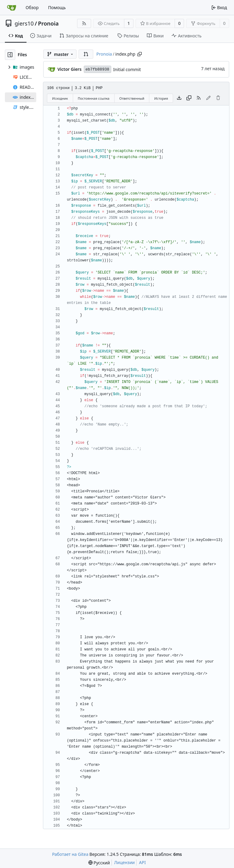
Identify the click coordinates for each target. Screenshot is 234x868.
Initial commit (127, 69)
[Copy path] (140, 54)
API (142, 862)
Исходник (60, 98)
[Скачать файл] (179, 98)
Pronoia (48, 23)
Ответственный (132, 98)
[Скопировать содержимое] (189, 98)
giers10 (24, 23)
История (161, 98)
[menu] (99, 863)
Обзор (32, 7)
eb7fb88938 (97, 69)
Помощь (57, 7)
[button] (86, 54)
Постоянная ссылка (94, 98)
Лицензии (125, 862)
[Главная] (12, 8)
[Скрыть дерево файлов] (10, 55)
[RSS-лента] (84, 23)
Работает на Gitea (70, 854)
